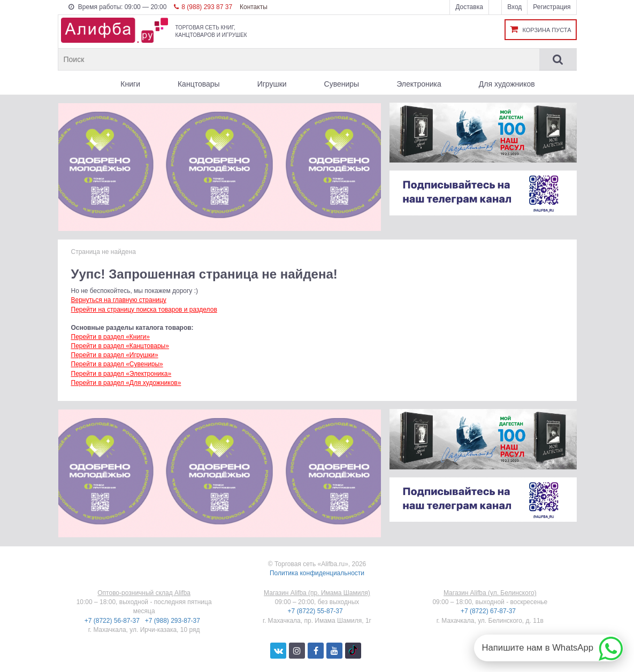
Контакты (254, 7)
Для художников (507, 84)
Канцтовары (199, 84)
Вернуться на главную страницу (119, 300)
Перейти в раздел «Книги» (110, 337)
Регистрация (552, 7)
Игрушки (272, 84)
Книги (130, 84)
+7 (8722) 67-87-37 (489, 611)
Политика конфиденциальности (317, 573)
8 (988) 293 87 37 (203, 7)
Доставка (469, 7)
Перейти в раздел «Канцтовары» (120, 346)
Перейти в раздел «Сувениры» (117, 364)
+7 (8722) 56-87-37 (113, 621)
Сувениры (342, 84)
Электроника (419, 84)
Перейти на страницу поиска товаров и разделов (144, 310)
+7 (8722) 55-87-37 (316, 611)
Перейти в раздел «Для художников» (126, 383)
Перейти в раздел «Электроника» (121, 374)
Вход (514, 7)
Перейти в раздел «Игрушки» (115, 355)
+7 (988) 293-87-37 (173, 621)
